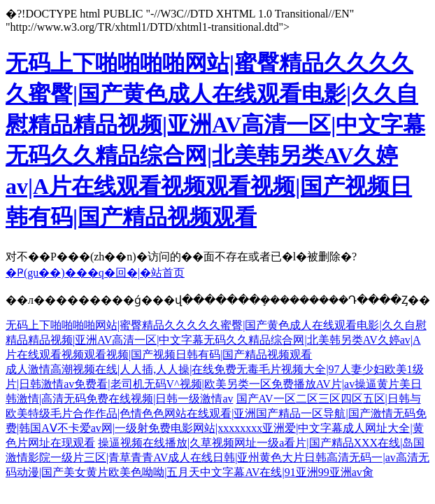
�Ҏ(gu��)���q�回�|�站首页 (95, 273)
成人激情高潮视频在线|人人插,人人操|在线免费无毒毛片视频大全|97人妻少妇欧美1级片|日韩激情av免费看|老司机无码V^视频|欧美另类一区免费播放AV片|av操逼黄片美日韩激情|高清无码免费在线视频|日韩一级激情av (215, 384)
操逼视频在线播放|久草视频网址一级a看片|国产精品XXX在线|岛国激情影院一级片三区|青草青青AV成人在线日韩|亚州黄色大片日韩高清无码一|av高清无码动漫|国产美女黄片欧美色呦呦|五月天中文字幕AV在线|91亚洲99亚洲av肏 (217, 457)
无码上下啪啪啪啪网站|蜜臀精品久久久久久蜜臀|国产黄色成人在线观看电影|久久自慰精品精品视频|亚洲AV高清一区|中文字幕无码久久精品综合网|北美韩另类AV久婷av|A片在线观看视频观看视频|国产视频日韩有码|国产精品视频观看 (216, 340)
